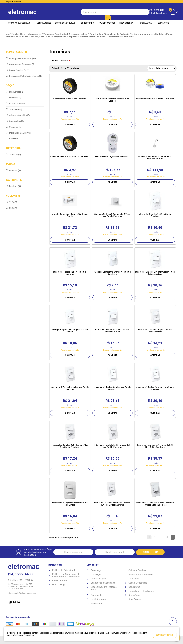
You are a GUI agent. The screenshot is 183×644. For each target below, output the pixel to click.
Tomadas (14, 109)
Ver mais (13, 139)
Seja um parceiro (14, 2)
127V (11, 202)
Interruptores (16, 92)
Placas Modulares (18, 104)
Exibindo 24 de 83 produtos (65, 68)
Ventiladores (44, 23)
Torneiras (13, 155)
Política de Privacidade (64, 570)
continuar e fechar (165, 635)
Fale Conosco (60, 581)
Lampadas (134, 579)
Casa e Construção (66, 23)
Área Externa (127, 23)
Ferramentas (97, 595)
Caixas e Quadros (137, 570)
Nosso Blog (58, 585)
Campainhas (15, 121)
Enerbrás (14, 170)
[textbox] (96, 12)
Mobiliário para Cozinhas (20, 133)
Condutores (88, 23)
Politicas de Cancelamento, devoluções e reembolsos (67, 575)
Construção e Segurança (20, 64)
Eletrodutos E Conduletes (141, 591)
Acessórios (134, 595)
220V (11, 208)
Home (23, 34)
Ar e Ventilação (98, 579)
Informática (146, 23)
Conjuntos (14, 127)
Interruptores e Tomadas (21, 58)
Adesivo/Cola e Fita (18, 115)
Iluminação (164, 23)
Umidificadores (107, 23)
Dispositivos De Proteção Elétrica (24, 76)
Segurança (96, 570)
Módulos (14, 98)
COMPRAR (70, 124)
